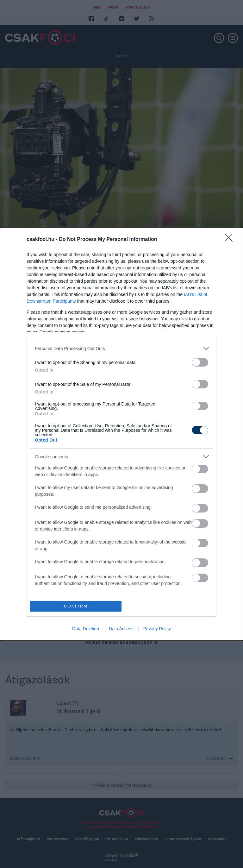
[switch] (200, 362)
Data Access (121, 629)
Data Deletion (86, 629)
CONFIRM (76, 606)
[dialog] (121, 434)
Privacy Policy (157, 629)
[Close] (231, 240)
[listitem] (121, 348)
